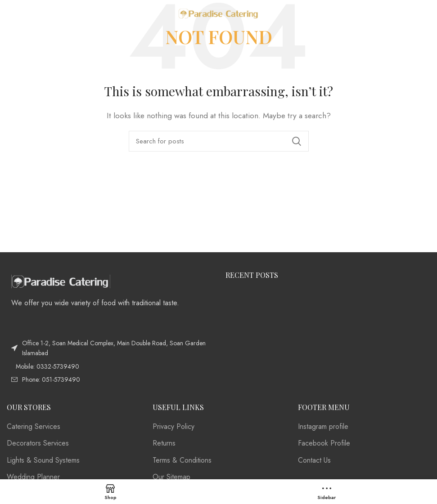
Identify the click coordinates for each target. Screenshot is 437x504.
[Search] (219, 141)
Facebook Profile (324, 443)
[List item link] (109, 366)
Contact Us (314, 460)
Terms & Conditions (182, 460)
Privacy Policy (173, 427)
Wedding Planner (33, 477)
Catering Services (34, 427)
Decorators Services (38, 443)
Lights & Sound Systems (43, 460)
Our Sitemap (171, 477)
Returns (164, 443)
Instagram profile (323, 427)
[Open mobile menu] (21, 13)
